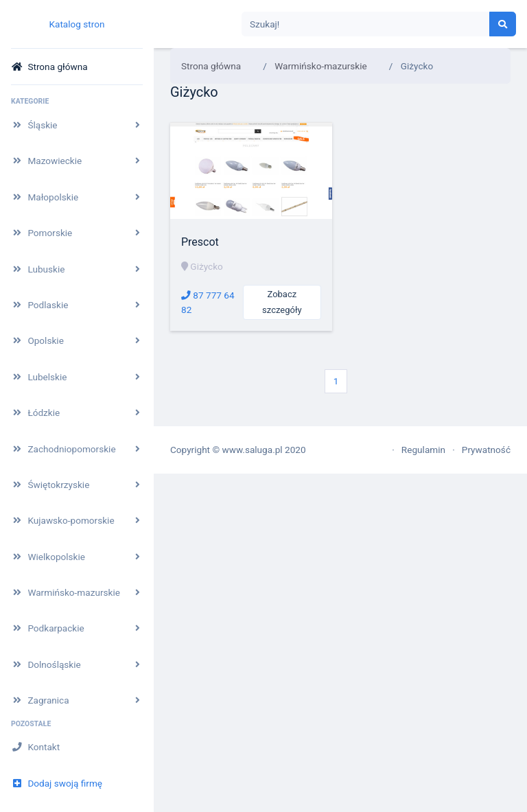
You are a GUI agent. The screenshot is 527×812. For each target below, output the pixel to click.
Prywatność (486, 450)
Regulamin (423, 450)
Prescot (200, 242)
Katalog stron (77, 24)
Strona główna (211, 66)
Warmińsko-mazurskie (321, 66)
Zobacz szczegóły (282, 302)
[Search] (366, 24)
